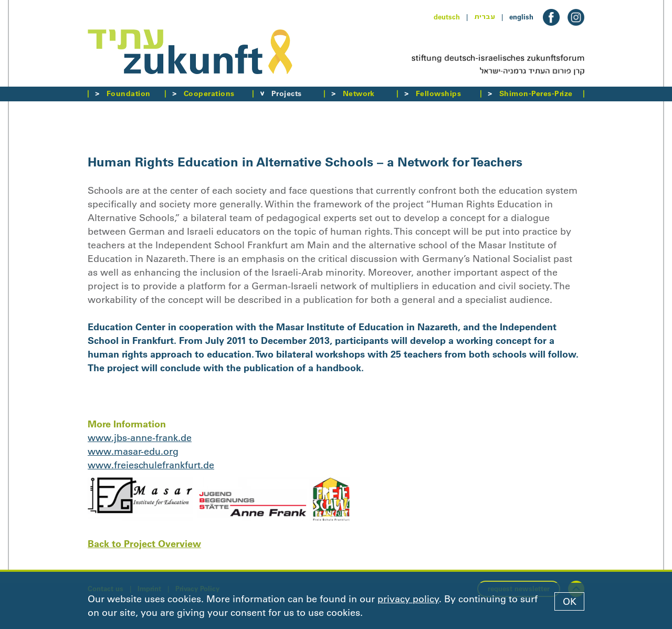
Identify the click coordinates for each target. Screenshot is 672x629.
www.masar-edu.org (133, 452)
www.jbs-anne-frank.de (140, 438)
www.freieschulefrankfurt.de (151, 465)
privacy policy (408, 599)
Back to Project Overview (144, 544)
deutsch (447, 17)
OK (570, 602)
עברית (485, 17)
